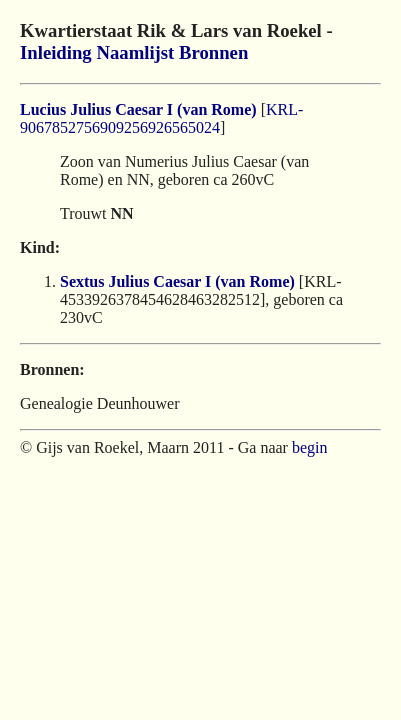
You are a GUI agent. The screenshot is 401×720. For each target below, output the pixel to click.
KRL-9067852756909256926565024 (161, 118)
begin (310, 447)
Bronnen (213, 52)
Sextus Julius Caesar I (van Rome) (177, 281)
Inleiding (56, 52)
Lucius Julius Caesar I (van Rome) (138, 109)
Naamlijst (135, 52)
